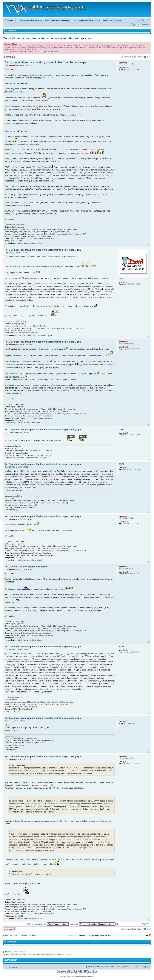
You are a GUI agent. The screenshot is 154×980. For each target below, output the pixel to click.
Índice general (22, 20)
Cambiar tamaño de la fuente (147, 20)
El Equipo (86, 967)
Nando (11, 253)
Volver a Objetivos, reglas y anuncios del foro (21, 935)
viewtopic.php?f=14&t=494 (41, 78)
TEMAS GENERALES (37, 20)
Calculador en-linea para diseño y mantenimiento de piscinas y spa (48, 38)
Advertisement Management (83, 977)
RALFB (11, 467)
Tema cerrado (10, 57)
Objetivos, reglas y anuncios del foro (62, 20)
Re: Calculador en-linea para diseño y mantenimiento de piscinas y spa (43, 250)
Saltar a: (72, 936)
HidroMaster (13, 66)
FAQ (136, 24)
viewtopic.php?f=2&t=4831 (49, 51)
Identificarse (145, 24)
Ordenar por (84, 924)
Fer (10, 721)
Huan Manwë (79, 973)
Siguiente (146, 924)
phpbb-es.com (92, 973)
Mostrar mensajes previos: (48, 924)
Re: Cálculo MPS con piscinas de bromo (26, 567)
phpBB (68, 971)
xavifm (11, 432)
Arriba (149, 245)
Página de (137, 57)
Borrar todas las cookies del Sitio (103, 967)
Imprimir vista (139, 20)
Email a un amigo (143, 20)
